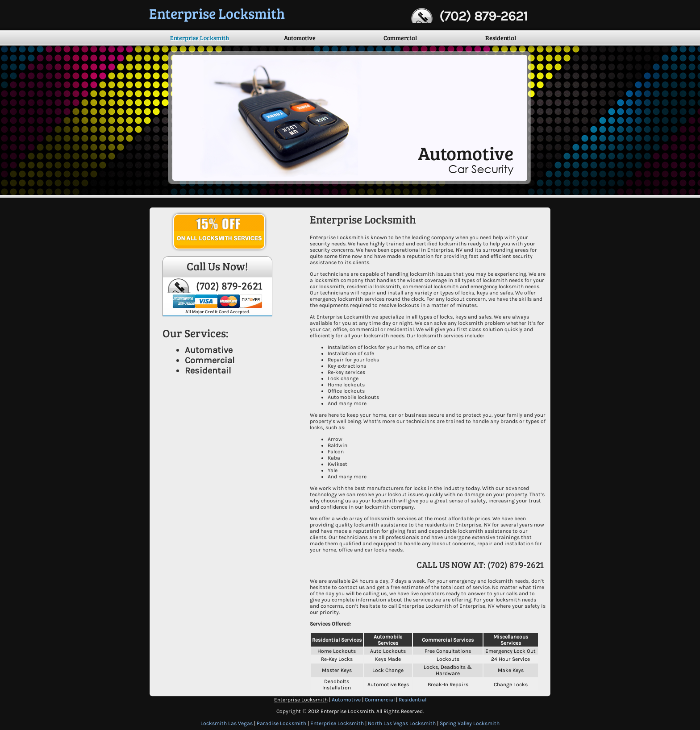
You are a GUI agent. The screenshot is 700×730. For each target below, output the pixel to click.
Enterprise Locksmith (200, 38)
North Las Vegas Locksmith (402, 723)
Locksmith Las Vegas (227, 723)
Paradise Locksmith (281, 723)
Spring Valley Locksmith (470, 723)
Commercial (400, 38)
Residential (501, 38)
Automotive (300, 38)
